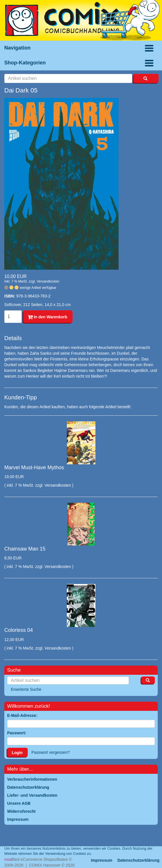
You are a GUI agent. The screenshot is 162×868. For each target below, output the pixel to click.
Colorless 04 (19, 630)
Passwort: (17, 733)
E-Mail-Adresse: (22, 715)
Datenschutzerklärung (138, 860)
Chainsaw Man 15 (25, 549)
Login (17, 753)
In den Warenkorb (48, 317)
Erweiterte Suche (26, 689)
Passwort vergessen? (51, 752)
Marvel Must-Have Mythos (34, 467)
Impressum (102, 860)
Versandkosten (48, 281)
